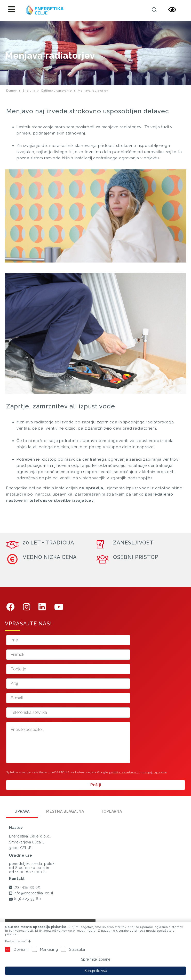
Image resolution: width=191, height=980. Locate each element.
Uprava (22, 811)
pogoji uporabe (155, 772)
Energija (29, 91)
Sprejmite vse (96, 971)
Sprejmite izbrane (96, 959)
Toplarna (112, 811)
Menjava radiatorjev (93, 91)
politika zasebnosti (124, 772)
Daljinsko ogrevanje (57, 91)
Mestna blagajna (65, 811)
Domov (11, 91)
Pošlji (96, 785)
